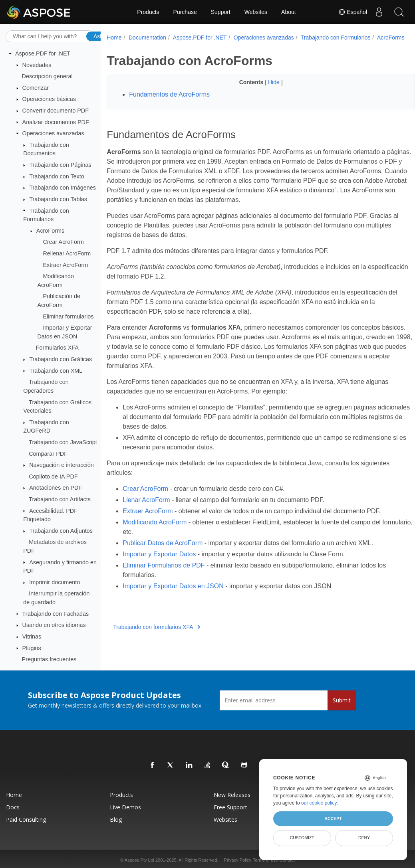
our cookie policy (319, 803)
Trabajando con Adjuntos (61, 531)
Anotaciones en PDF (56, 488)
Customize (302, 838)
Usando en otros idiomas (54, 625)
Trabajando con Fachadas (56, 614)
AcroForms (50, 231)
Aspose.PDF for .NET (43, 53)
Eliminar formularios (68, 316)
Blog (116, 820)
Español (353, 12)
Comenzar (36, 88)
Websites (256, 12)
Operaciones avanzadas (53, 133)
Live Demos (125, 807)
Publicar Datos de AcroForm (163, 551)
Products (148, 12)
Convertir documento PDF (56, 111)
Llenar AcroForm (146, 508)
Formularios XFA (57, 348)
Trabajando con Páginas (60, 165)
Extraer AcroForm (65, 265)
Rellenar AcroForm (67, 253)
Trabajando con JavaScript (63, 442)
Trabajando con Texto (57, 176)
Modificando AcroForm (155, 531)
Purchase (185, 12)
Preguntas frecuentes (49, 659)
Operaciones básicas (49, 99)
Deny (364, 838)
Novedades (37, 65)
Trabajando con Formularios (336, 38)
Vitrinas (32, 637)
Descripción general (47, 76)
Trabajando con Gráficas (61, 359)
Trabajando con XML (56, 371)
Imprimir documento (55, 582)
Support (221, 12)
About (289, 12)
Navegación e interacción (62, 465)
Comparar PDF (48, 454)
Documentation (147, 38)
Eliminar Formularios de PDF (164, 574)
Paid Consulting (26, 820)
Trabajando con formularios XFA (157, 635)
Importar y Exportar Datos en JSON (173, 594)
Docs (13, 807)
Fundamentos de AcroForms (169, 103)
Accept (333, 819)
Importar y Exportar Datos (159, 563)
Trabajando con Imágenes (63, 188)
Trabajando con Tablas (58, 199)
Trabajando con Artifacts (60, 499)
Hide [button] (264, 91)
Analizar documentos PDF (56, 122)
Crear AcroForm (63, 242)
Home (114, 38)
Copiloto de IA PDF (53, 477)
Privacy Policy (238, 860)
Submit (342, 700)
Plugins (32, 648)
